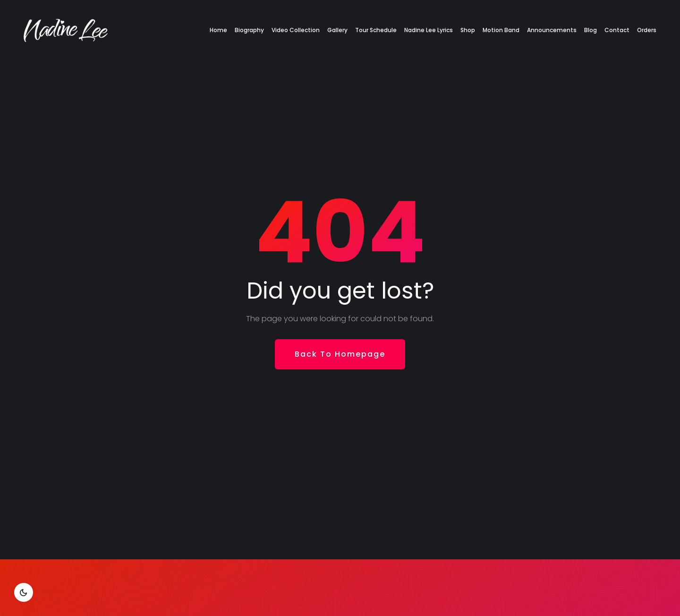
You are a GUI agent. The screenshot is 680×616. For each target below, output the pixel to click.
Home (218, 30)
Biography (249, 30)
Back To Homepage (340, 354)
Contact (617, 30)
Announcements (552, 30)
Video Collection (296, 30)
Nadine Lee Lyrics (429, 30)
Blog (591, 30)
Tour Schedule (376, 30)
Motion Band (501, 30)
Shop (468, 30)
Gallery (337, 30)
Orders (647, 30)
